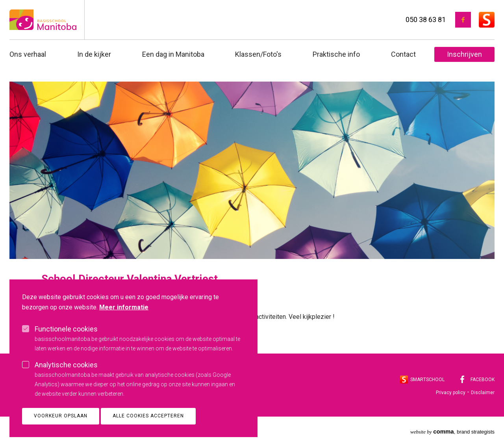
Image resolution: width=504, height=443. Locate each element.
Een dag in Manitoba (173, 54)
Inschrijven (464, 54)
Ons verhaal (28, 54)
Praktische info (336, 54)
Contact (403, 54)
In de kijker (94, 54)
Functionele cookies (66, 343)
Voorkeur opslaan (61, 430)
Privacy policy (451, 393)
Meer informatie (124, 321)
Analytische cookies (66, 379)
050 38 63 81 (426, 20)
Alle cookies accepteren (148, 430)
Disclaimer (483, 393)
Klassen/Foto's (258, 54)
